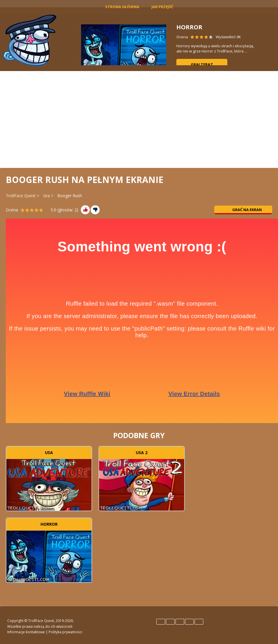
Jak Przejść (162, 7)
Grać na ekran (243, 210)
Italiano (180, 622)
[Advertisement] (139, 119)
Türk (199, 622)
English (161, 622)
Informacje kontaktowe (26, 632)
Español (170, 622)
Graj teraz (202, 64)
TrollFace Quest (21, 196)
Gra (46, 196)
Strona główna (122, 7)
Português (189, 622)
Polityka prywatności (65, 632)
